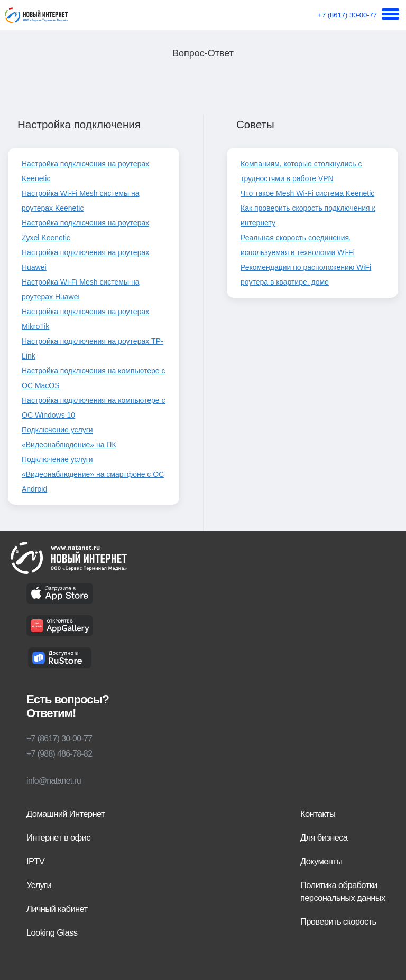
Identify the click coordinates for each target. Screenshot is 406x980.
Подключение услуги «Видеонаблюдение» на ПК (69, 437)
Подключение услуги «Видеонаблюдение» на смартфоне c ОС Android (93, 474)
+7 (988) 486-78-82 (59, 754)
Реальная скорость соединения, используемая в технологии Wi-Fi (298, 245)
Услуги (39, 885)
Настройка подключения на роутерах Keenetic (85, 171)
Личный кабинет (57, 909)
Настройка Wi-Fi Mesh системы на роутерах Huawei (80, 289)
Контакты (318, 814)
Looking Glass (52, 933)
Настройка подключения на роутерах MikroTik (85, 319)
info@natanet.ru (54, 781)
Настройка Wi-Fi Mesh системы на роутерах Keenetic (80, 201)
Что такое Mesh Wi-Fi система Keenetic (307, 193)
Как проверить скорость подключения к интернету (308, 215)
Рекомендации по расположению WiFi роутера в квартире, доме (306, 275)
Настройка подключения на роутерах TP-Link (93, 348)
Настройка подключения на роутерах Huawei (85, 260)
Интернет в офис (58, 838)
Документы (321, 861)
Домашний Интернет (66, 814)
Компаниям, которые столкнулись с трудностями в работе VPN (301, 171)
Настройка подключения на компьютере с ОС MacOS (93, 378)
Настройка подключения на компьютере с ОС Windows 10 (93, 408)
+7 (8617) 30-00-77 (347, 15)
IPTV (35, 861)
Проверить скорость (338, 922)
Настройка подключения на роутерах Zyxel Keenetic (85, 230)
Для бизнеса (324, 838)
